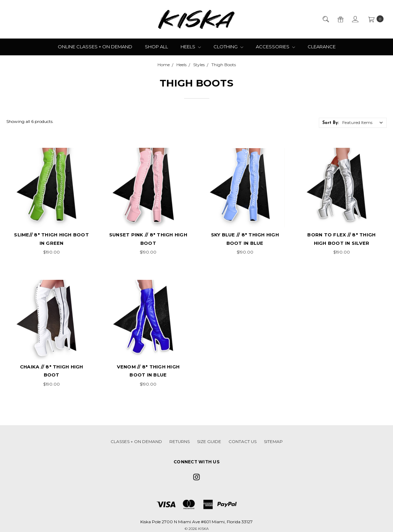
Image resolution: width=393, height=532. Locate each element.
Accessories (275, 47)
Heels (191, 47)
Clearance (322, 47)
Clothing (228, 47)
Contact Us (243, 441)
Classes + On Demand (136, 441)
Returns (180, 441)
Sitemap (273, 441)
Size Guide (209, 441)
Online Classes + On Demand (95, 47)
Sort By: (331, 123)
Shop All (156, 47)
